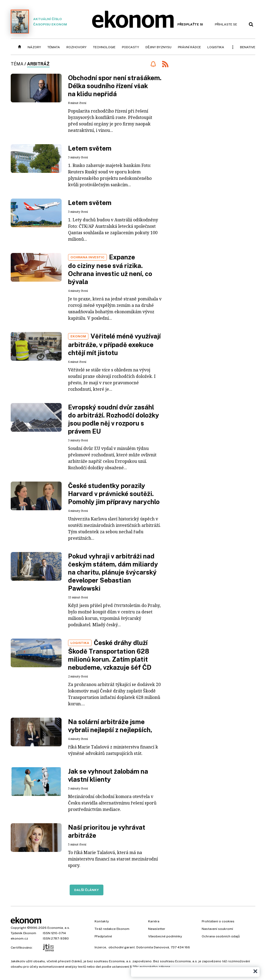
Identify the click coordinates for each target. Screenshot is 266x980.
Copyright (18, 928)
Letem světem (90, 148)
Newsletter (157, 929)
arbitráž (38, 64)
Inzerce (100, 947)
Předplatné (103, 936)
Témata (54, 47)
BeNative (248, 47)
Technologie (104, 47)
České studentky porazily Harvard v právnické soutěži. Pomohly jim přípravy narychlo (114, 494)
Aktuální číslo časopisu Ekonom (39, 22)
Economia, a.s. (59, 928)
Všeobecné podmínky (165, 936)
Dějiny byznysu (158, 47)
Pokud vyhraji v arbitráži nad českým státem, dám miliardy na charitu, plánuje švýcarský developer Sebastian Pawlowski (113, 572)
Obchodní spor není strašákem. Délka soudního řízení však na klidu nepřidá (115, 86)
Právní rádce (189, 47)
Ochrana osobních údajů (221, 936)
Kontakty (102, 921)
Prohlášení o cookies (218, 921)
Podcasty (130, 47)
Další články (87, 890)
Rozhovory (76, 47)
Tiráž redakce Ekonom (112, 929)
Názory (34, 47)
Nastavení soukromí (217, 929)
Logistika (216, 47)
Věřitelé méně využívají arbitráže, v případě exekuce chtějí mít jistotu (114, 344)
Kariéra (154, 921)
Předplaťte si (190, 24)
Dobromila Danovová (153, 947)
